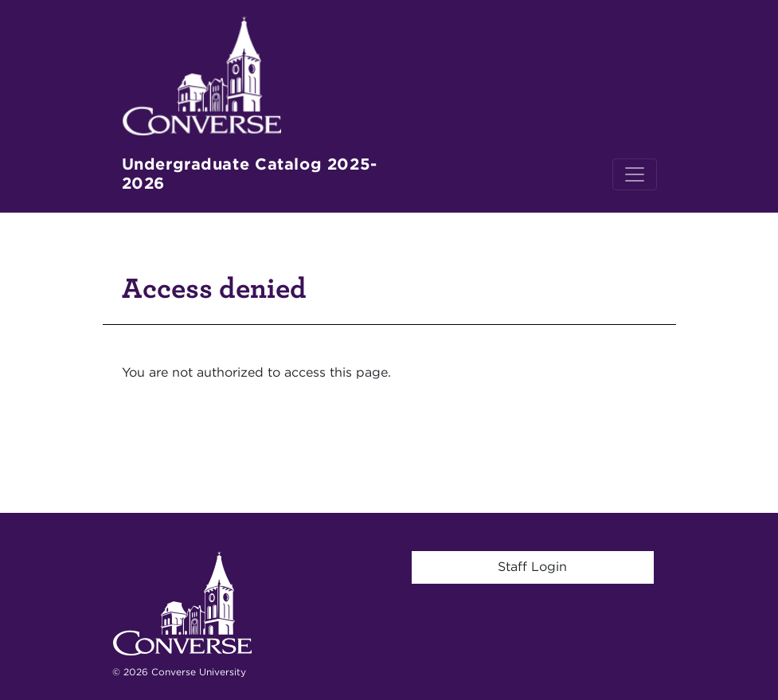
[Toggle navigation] (635, 174)
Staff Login (532, 567)
